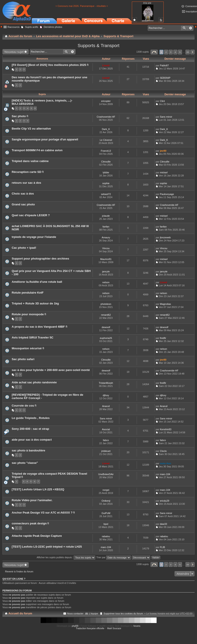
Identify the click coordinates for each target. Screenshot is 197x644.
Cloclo (163, 451)
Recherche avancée (190, 28)
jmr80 (163, 151)
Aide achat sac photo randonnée (34, 382)
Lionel (106, 65)
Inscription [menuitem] (191, 11)
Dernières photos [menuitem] (53, 27)
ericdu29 (165, 501)
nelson (106, 282)
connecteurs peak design (29, 523)
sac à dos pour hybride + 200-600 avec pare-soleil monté (51, 370)
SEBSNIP (165, 78)
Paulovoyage (167, 194)
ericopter (106, 101)
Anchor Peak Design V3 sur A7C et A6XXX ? (42, 513)
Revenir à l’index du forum (19, 571)
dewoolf (106, 327)
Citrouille (106, 162)
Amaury (106, 237)
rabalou (106, 536)
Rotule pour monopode (28, 314)
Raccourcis (13, 27)
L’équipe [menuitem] (94, 613)
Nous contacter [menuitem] (75, 613)
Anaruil (106, 406)
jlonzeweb (165, 237)
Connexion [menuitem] (191, 6)
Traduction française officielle (90, 628)
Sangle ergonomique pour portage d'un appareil (45, 139)
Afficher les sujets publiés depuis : (66, 557)
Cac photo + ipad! (24, 248)
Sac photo (19, 116)
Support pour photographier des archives (40, 259)
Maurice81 (106, 259)
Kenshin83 (166, 429)
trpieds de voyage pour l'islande (34, 237)
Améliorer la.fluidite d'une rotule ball (37, 282)
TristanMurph (106, 383)
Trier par (113, 557)
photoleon (106, 304)
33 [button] (188, 52)
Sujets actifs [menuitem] (31, 27)
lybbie (106, 172)
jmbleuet (106, 451)
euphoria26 (106, 338)
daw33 (163, 524)
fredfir (163, 338)
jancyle (106, 271)
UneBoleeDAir (106, 474)
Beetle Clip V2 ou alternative (31, 129)
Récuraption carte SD (27, 172)
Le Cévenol (106, 140)
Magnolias (165, 304)
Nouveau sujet (14, 52)
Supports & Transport (99, 46)
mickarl (164, 172)
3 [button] (171, 52)
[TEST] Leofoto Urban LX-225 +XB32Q (38, 489)
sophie (106, 183)
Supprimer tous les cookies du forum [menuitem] (123, 613)
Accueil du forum (20, 613)
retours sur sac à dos (26, 183)
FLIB (162, 547)
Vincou (106, 248)
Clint (162, 101)
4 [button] (175, 52)
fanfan (106, 227)
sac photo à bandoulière (28, 450)
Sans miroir (166, 117)
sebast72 (106, 194)
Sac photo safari (23, 359)
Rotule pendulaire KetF (28, 293)
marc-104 (165, 474)
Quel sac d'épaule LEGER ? (31, 215)
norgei (106, 490)
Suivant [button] (192, 52)
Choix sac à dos (23, 194)
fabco (106, 440)
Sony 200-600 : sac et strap (30, 429)
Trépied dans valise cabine (30, 161)
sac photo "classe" (25, 463)
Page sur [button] (154, 52)
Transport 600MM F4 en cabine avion (37, 150)
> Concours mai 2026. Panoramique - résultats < (82, 6)
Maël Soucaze (114, 628)
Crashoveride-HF (106, 117)
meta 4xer (166, 463)
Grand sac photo (23, 204)
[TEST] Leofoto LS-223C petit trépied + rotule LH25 (47, 547)
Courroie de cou (23, 406)
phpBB (75, 626)
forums (137, 626)
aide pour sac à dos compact (32, 440)
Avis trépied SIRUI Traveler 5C (33, 337)
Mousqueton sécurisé (27, 348)
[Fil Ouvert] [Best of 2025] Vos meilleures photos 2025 (49, 65)
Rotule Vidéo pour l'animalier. (32, 500)
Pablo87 (164, 65)
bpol (106, 524)
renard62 (106, 315)
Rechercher (184, 28)
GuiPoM (106, 513)
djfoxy (106, 395)
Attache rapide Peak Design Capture (37, 536)
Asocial (106, 429)
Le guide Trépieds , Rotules (31, 418)
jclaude (106, 216)
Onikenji (106, 501)
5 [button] (180, 52)
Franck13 (106, 151)
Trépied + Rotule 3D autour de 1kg (35, 303)
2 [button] (166, 52)
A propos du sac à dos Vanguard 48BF (38, 327)
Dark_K (106, 129)
